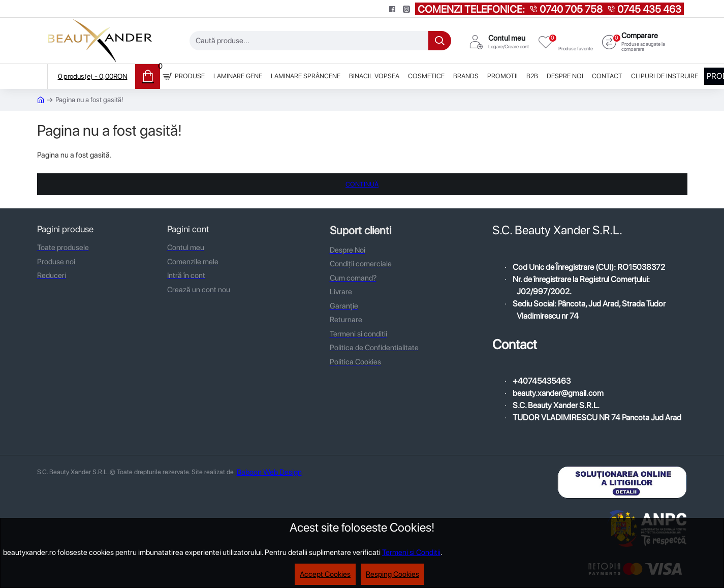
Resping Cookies (392, 574)
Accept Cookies (325, 574)
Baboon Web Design (269, 472)
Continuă (362, 184)
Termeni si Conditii (411, 552)
